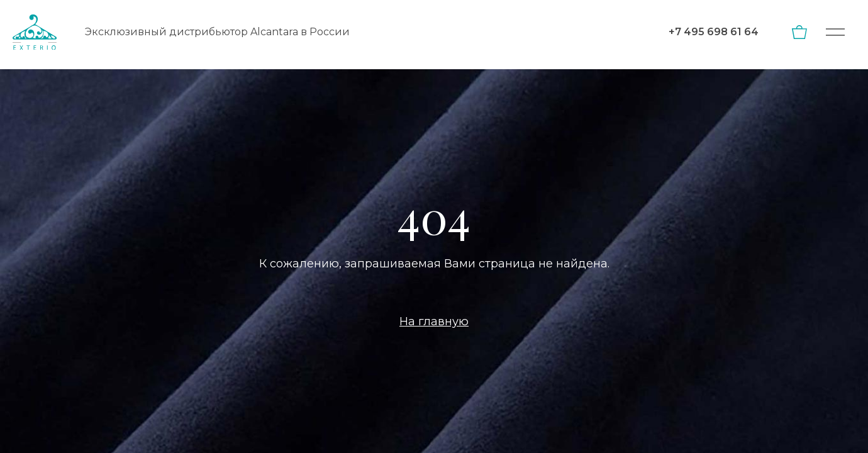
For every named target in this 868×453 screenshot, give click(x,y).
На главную (434, 322)
